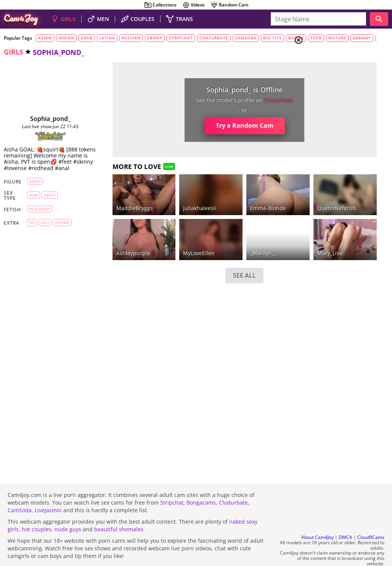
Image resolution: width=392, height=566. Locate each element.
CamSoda (20, 490)
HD (31, 235)
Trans (328, 87)
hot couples (37, 509)
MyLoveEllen (161, 232)
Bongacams (201, 482)
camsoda (246, 38)
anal (32, 207)
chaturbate (214, 38)
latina (107, 38)
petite (34, 193)
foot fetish (38, 221)
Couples (331, 69)
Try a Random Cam (191, 125)
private (61, 235)
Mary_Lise (260, 232)
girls (14, 52)
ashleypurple (112, 232)
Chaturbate (233, 482)
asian (45, 38)
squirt (48, 207)
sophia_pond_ (40, 119)
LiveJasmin (48, 490)
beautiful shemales (119, 509)
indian (66, 38)
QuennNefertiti (267, 198)
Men (326, 78)
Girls (327, 59)
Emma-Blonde (215, 198)
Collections (160, 5)
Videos (194, 5)
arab (87, 38)
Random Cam (229, 5)
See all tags (349, 426)
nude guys (68, 509)
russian (131, 38)
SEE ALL (191, 255)
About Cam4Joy (317, 517)
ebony (155, 38)
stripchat (181, 38)
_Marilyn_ (209, 232)
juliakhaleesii (162, 198)
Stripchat (172, 482)
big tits (272, 38)
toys (43, 235)
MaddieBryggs (113, 198)
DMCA (345, 517)
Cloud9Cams (371, 517)
